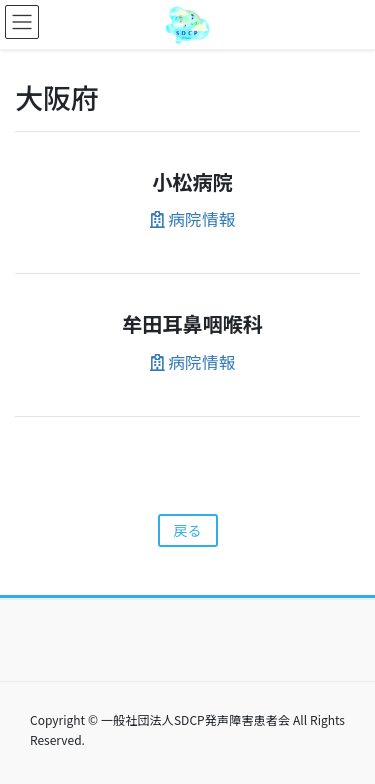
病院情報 (193, 219)
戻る (188, 530)
